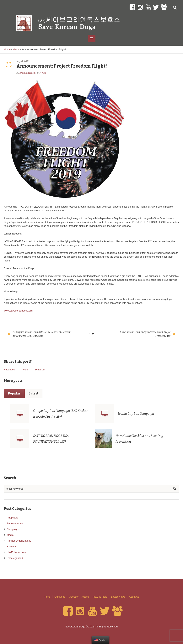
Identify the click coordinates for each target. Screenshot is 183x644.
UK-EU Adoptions (16, 552)
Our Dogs (60, 597)
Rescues (12, 546)
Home (7, 49)
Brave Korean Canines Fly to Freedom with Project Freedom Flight (146, 334)
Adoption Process (79, 597)
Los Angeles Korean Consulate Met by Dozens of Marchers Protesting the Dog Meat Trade (42, 334)
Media (16, 49)
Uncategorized (15, 558)
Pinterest (40, 370)
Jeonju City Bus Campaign (136, 414)
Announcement (15, 523)
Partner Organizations (19, 541)
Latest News (118, 597)
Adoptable (12, 518)
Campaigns (13, 529)
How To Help (100, 597)
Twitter (25, 370)
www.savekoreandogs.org (18, 311)
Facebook (9, 370)
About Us (134, 597)
